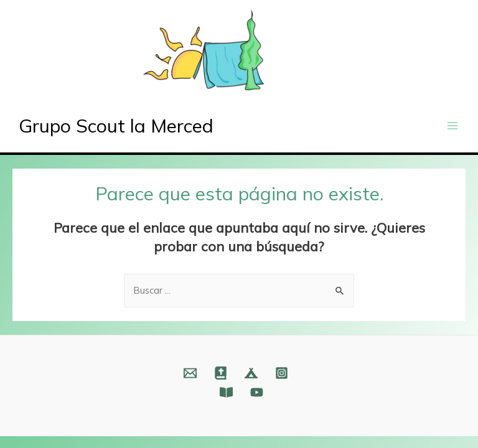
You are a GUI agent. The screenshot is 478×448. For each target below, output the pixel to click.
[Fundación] (226, 392)
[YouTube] (257, 392)
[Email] (190, 373)
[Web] (221, 373)
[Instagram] (282, 373)
